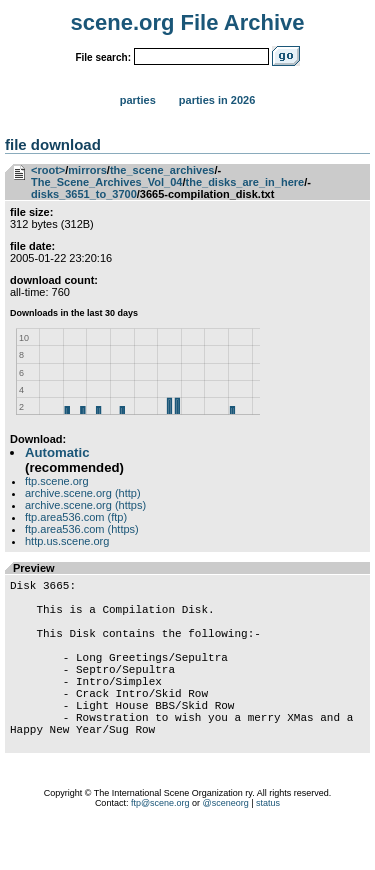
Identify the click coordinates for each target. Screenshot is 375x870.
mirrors (87, 170)
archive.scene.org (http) (83, 493)
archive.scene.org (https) (85, 505)
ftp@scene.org (160, 845)
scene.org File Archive (188, 22)
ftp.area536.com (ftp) (76, 517)
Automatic (57, 452)
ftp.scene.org (57, 481)
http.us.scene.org (67, 541)
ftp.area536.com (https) (82, 529)
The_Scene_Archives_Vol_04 (106, 182)
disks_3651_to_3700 (84, 194)
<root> (48, 170)
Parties (138, 100)
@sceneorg (226, 845)
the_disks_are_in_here (245, 182)
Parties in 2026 (217, 100)
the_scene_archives (162, 170)
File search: (103, 57)
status (268, 845)
